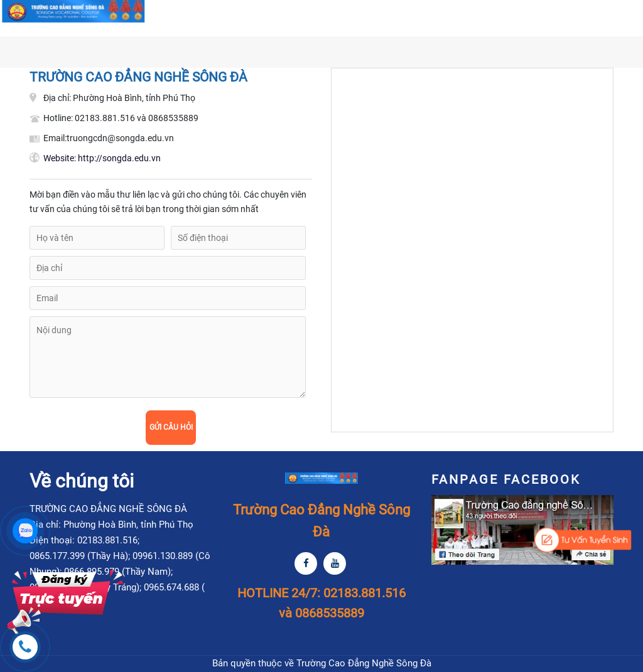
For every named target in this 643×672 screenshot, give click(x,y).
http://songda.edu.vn (102, 158)
